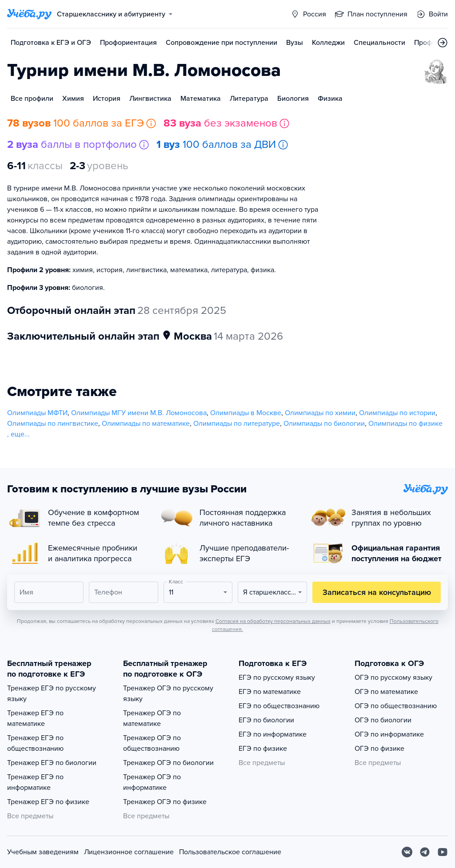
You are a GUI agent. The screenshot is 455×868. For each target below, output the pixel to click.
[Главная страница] (29, 14)
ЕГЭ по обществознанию (279, 706)
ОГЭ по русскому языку (393, 678)
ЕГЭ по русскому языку (277, 678)
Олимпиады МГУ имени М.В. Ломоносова (139, 413)
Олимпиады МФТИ (37, 413)
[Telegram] (425, 852)
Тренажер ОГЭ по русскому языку (168, 694)
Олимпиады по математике (146, 424)
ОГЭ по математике (386, 692)
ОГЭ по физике (379, 749)
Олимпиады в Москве (246, 413)
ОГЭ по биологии (383, 720)
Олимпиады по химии (320, 413)
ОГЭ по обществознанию (396, 706)
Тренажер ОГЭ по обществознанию (152, 743)
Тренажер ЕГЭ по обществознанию (35, 743)
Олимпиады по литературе (237, 424)
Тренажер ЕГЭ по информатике (35, 782)
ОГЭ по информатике (389, 734)
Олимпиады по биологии (324, 424)
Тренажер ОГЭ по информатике (152, 782)
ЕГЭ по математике (270, 692)
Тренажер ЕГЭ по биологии (52, 763)
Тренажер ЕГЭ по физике (48, 802)
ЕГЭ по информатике (273, 734)
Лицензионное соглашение (129, 852)
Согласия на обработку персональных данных (273, 621)
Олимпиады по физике (405, 424)
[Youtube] (443, 852)
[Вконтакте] (407, 852)
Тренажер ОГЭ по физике (165, 802)
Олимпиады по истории (397, 413)
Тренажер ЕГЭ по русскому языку (52, 694)
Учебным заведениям (43, 852)
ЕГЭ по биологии (266, 720)
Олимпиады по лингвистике (53, 424)
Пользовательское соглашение (230, 852)
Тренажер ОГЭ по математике (152, 718)
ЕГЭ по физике (263, 749)
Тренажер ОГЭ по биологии (168, 763)
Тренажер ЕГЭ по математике (35, 718)
